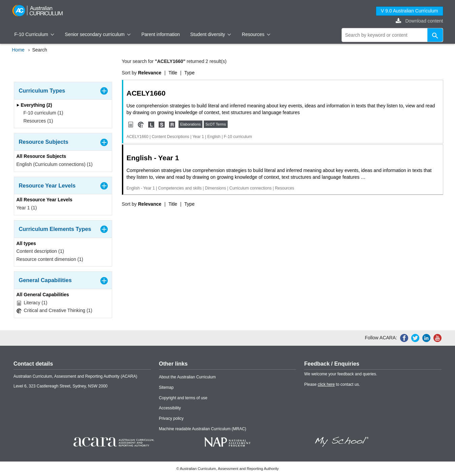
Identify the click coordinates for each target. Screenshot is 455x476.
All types (26, 243)
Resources (256, 34)
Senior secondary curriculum (98, 34)
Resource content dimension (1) (50, 259)
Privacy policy (171, 418)
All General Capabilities (43, 295)
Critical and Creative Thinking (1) (55, 311)
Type (189, 73)
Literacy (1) (32, 303)
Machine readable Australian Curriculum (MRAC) (203, 429)
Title (173, 73)
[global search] (392, 35)
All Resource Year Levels (44, 200)
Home (18, 50)
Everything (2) (34, 105)
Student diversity (211, 34)
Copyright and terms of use (183, 398)
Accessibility (170, 408)
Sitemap (166, 387)
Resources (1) (36, 121)
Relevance (150, 73)
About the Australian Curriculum (187, 377)
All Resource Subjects (41, 156)
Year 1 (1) (27, 208)
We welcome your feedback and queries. (341, 374)
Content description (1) (40, 251)
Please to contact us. (332, 384)
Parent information (161, 34)
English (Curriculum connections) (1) (55, 164)
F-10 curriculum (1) (41, 113)
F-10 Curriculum (34, 34)
